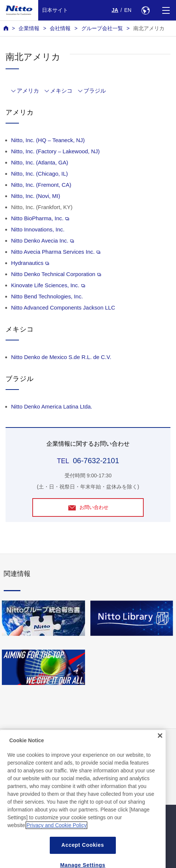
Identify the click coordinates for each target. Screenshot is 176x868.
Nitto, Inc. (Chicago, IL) (40, 174)
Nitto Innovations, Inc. (38, 229)
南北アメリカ (149, 28)
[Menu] (166, 10)
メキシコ (61, 91)
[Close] (160, 744)
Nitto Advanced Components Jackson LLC (63, 308)
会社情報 (60, 28)
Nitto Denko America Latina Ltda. (52, 406)
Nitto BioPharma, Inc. (40, 218)
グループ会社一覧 (102, 28)
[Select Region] (145, 10)
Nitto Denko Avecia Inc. (43, 241)
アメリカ (28, 91)
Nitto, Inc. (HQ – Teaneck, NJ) (48, 140)
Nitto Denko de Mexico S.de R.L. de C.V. (61, 357)
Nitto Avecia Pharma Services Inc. (56, 252)
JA (115, 10)
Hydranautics (30, 263)
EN (128, 10)
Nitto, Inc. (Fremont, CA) (41, 185)
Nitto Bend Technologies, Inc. (47, 296)
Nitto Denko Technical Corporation (56, 274)
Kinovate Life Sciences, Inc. (48, 285)
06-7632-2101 (96, 461)
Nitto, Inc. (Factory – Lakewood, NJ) (56, 151)
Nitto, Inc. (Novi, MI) (36, 196)
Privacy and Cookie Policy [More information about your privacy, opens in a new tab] (56, 834)
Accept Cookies (83, 854)
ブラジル (95, 91)
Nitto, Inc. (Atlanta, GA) (40, 162)
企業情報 (29, 28)
